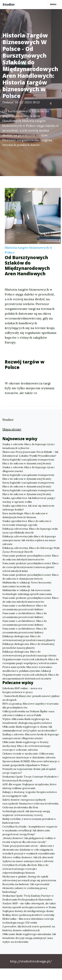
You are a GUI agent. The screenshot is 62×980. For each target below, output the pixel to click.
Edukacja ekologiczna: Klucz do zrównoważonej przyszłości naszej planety (29, 638)
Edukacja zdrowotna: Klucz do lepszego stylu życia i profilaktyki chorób (30, 531)
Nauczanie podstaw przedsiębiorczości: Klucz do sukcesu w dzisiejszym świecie (31, 577)
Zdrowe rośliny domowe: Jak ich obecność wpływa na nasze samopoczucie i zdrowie (28, 859)
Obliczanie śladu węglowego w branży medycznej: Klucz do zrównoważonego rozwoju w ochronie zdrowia (26, 746)
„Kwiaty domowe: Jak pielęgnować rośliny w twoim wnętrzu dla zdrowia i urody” (29, 840)
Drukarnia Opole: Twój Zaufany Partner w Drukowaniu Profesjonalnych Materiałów (28, 898)
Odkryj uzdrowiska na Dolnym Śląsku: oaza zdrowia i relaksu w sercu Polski (28, 713)
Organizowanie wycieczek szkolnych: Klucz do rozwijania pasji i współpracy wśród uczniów (31, 661)
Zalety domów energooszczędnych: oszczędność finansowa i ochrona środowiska (30, 802)
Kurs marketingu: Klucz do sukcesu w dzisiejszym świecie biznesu (25, 515)
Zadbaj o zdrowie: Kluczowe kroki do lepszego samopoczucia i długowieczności (31, 736)
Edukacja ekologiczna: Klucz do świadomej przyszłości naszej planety (28, 646)
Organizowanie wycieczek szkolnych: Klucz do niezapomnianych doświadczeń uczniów (31, 677)
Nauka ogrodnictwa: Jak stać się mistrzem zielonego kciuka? (28, 508)
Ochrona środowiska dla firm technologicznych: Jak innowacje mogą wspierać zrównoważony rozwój (26, 811)
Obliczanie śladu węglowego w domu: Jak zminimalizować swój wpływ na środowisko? (30, 729)
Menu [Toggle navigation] (54, 4)
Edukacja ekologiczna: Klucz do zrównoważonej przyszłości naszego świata (29, 653)
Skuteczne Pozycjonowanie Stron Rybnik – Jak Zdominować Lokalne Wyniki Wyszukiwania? (30, 454)
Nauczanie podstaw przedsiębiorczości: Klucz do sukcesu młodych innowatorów (31, 557)
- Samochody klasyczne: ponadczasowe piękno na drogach (31, 698)
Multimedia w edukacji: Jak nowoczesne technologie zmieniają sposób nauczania (27, 592)
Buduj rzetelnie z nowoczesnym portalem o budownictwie (29, 821)
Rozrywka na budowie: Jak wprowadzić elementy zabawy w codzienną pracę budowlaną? (26, 888)
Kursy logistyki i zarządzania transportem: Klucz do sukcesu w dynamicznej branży (28, 461)
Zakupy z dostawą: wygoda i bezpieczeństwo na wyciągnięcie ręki (30, 794)
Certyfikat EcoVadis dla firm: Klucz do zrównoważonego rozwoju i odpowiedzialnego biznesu (25, 869)
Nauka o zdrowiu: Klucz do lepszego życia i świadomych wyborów (28, 446)
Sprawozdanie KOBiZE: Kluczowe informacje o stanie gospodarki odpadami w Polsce (31, 763)
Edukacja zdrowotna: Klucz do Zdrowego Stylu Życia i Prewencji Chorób (31, 550)
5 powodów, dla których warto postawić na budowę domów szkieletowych (29, 928)
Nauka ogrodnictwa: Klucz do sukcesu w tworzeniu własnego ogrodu (27, 523)
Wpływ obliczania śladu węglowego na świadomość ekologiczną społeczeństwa (27, 721)
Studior (9, 4)
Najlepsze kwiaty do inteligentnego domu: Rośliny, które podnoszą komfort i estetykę (28, 913)
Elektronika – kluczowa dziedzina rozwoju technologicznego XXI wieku (28, 921)
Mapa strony (12, 429)
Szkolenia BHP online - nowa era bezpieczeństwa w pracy (22, 690)
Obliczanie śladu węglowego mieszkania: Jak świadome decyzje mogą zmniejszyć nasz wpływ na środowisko (29, 938)
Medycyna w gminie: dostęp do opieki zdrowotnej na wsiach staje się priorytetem (29, 878)
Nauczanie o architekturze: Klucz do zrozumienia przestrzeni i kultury (25, 607)
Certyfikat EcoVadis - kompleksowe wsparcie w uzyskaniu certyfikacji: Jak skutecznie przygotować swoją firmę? (30, 830)
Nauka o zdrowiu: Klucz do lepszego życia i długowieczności (28, 469)
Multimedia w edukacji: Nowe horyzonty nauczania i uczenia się (27, 584)
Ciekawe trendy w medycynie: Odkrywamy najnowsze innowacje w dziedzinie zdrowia (29, 755)
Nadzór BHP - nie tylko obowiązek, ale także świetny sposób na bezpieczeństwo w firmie (29, 905)
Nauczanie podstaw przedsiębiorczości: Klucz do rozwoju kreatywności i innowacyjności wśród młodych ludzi (31, 567)
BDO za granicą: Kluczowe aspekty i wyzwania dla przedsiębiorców (30, 706)
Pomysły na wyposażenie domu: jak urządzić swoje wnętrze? (29, 771)
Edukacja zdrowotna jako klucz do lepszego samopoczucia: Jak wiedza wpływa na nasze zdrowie (29, 540)
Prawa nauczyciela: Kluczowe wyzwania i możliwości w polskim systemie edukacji (27, 669)
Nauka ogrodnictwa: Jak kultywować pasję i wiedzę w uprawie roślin (29, 500)
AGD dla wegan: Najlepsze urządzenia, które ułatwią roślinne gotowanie (29, 786)
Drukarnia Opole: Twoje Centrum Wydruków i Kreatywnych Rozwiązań (30, 778)
